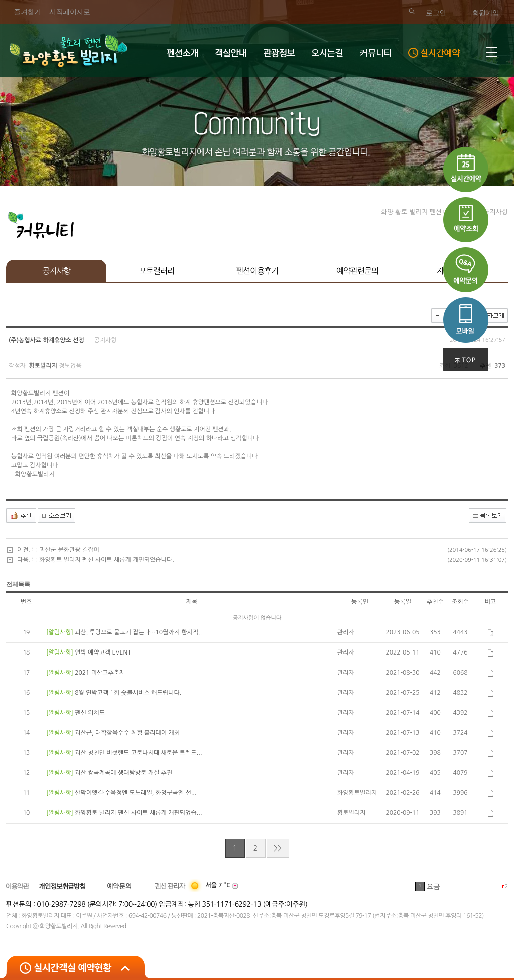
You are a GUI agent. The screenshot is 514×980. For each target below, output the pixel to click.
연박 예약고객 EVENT (103, 652)
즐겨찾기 (27, 12)
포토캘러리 (157, 271)
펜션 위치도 (90, 713)
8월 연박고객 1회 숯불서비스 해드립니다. (128, 693)
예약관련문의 (357, 271)
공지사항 (56, 271)
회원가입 (486, 13)
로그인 (436, 13)
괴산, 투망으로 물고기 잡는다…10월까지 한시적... (139, 632)
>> (277, 848)
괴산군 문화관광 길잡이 (69, 550)
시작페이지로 (70, 12)
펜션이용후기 (257, 271)
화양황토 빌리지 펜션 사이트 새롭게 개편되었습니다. (107, 560)
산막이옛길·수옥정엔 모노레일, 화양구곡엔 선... (136, 793)
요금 (433, 887)
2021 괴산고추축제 (100, 673)
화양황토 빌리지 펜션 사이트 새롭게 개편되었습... (138, 813)
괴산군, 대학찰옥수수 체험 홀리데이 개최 (127, 733)
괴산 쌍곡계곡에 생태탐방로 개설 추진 (123, 773)
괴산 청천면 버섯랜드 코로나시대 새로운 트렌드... (138, 753)
